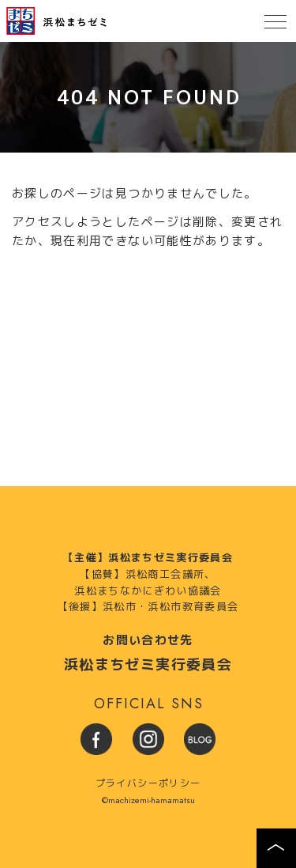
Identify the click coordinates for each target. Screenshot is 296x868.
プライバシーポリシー (148, 783)
